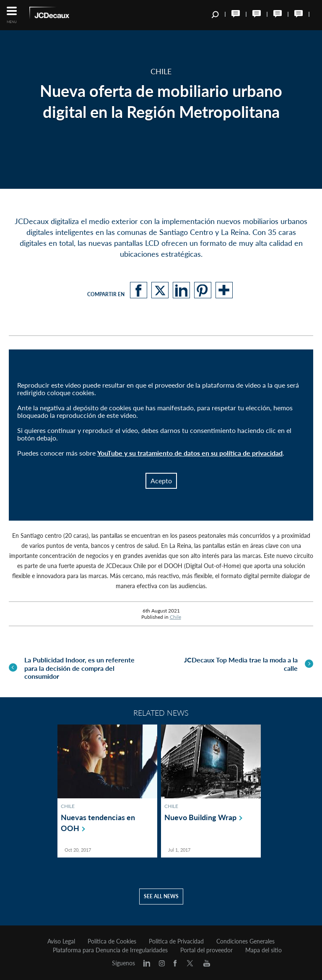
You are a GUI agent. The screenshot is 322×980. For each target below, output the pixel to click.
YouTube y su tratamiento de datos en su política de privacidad (190, 453)
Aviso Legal (61, 941)
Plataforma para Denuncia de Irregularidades (110, 950)
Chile (175, 617)
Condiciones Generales (245, 941)
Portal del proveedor (206, 950)
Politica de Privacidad (176, 941)
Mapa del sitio (264, 950)
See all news (161, 896)
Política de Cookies (112, 941)
